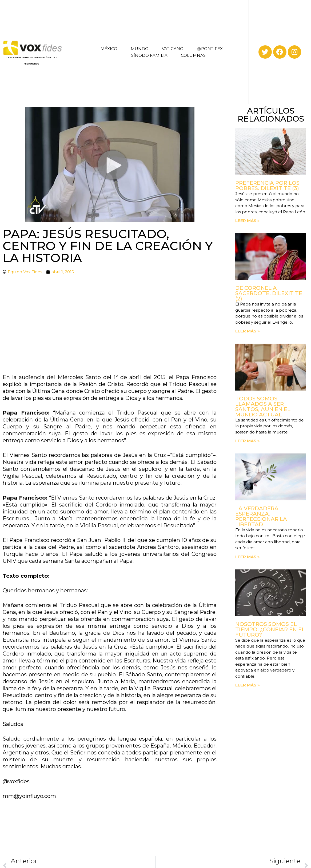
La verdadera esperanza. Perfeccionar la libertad (261, 516)
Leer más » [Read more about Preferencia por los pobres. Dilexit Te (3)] (248, 221)
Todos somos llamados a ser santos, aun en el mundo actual (263, 407)
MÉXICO (109, 49)
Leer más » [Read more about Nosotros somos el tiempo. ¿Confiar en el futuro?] (248, 685)
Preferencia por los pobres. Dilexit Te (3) (267, 186)
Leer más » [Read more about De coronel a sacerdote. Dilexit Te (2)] (248, 331)
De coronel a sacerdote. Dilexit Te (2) (269, 293)
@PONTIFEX (210, 49)
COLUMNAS (193, 55)
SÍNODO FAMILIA (149, 55)
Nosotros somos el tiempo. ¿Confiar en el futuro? (270, 629)
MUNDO (140, 49)
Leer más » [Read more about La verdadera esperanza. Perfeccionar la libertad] (248, 557)
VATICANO (173, 49)
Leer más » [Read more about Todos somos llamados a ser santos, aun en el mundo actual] (248, 441)
